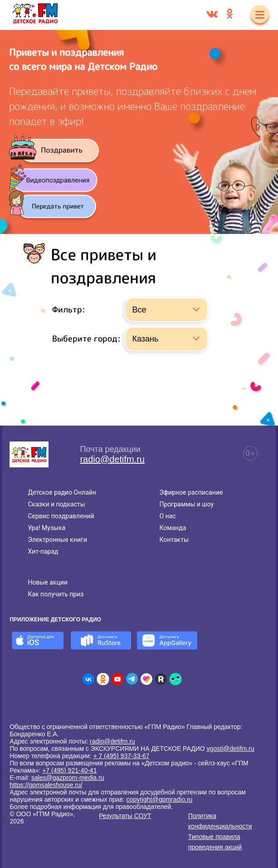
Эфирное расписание (191, 492)
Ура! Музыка (46, 528)
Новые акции (47, 582)
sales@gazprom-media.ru (68, 778)
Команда (173, 528)
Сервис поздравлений (61, 516)
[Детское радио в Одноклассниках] (103, 679)
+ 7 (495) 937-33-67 (121, 756)
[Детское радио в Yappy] (176, 679)
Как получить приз (56, 594)
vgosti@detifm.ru (231, 749)
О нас (167, 516)
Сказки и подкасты (56, 504)
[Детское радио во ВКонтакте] (88, 679)
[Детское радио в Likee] (146, 679)
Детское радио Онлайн (62, 492)
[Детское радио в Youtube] (117, 679)
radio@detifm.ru (112, 459)
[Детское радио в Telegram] (132, 679)
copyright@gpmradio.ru (160, 799)
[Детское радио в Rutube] (161, 679)
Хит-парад (43, 551)
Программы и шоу (186, 504)
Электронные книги (57, 540)
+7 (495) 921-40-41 (69, 770)
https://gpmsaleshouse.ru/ (46, 785)
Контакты (174, 540)
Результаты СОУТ (125, 816)
